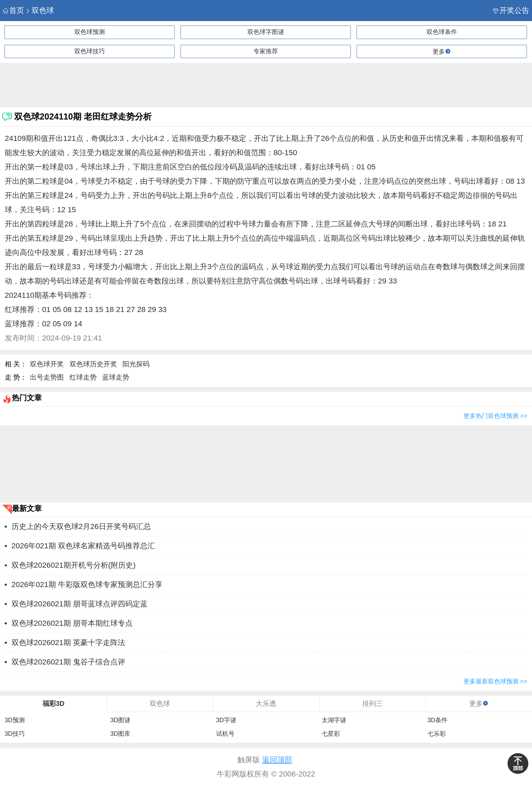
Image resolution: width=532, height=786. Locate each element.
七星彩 (331, 734)
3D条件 (438, 720)
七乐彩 (437, 734)
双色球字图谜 (266, 32)
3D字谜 (226, 720)
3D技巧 (14, 734)
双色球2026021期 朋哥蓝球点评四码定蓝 (80, 604)
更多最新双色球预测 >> (495, 681)
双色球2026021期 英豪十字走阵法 (68, 643)
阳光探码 (136, 364)
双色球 (40, 10)
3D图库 (120, 734)
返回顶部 (277, 760)
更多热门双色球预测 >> (495, 416)
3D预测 (14, 720)
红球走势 (83, 377)
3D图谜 (120, 720)
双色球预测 (90, 32)
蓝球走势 (116, 377)
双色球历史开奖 (93, 364)
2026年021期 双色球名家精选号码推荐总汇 (83, 546)
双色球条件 (442, 32)
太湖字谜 (334, 720)
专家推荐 (266, 51)
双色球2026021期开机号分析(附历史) (74, 565)
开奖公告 (511, 10)
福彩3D (53, 703)
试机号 (225, 734)
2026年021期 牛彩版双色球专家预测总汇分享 (87, 584)
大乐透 (266, 703)
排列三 (373, 703)
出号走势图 (47, 377)
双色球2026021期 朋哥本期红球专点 (72, 623)
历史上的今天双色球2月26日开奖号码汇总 (81, 526)
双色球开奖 (47, 364)
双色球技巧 (90, 51)
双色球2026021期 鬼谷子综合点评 (68, 662)
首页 (13, 10)
